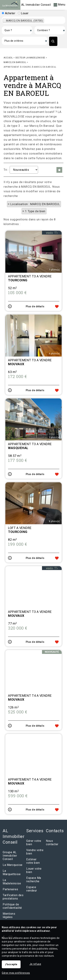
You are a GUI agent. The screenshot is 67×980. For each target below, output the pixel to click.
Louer (23, 13)
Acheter (8, 13)
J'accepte (11, 964)
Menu (59, 5)
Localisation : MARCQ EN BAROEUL (35, 204)
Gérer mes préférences (16, 973)
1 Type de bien (35, 211)
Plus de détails (35, 346)
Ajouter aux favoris (57, 346)
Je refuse (35, 964)
